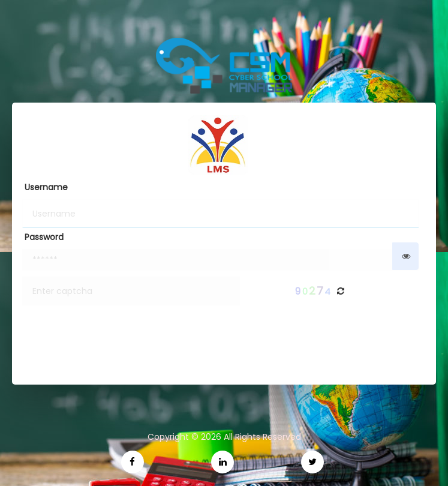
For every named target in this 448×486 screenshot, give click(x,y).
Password (44, 237)
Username (46, 187)
